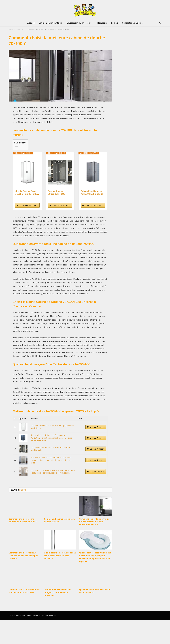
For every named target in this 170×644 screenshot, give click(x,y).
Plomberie (102, 23)
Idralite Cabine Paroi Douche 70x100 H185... (27, 193)
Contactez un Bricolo (132, 23)
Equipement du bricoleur (79, 23)
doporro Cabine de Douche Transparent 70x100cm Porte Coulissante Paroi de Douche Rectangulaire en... (51, 438)
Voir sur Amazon (29, 205)
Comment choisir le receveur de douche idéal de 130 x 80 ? (24, 591)
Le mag (115, 23)
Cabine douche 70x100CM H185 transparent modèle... (59, 193)
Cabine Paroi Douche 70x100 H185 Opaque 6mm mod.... (92, 193)
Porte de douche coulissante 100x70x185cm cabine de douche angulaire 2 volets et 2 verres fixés (52, 460)
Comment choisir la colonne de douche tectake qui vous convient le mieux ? (94, 522)
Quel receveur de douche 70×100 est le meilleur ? (95, 591)
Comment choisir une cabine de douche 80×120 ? (59, 521)
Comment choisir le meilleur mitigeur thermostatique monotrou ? (58, 593)
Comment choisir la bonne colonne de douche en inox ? (23, 521)
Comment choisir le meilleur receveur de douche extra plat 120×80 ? (23, 556)
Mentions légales (31, 615)
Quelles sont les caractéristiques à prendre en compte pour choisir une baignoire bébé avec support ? (95, 557)
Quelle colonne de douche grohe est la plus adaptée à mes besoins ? (60, 556)
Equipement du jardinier (51, 23)
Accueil (31, 23)
